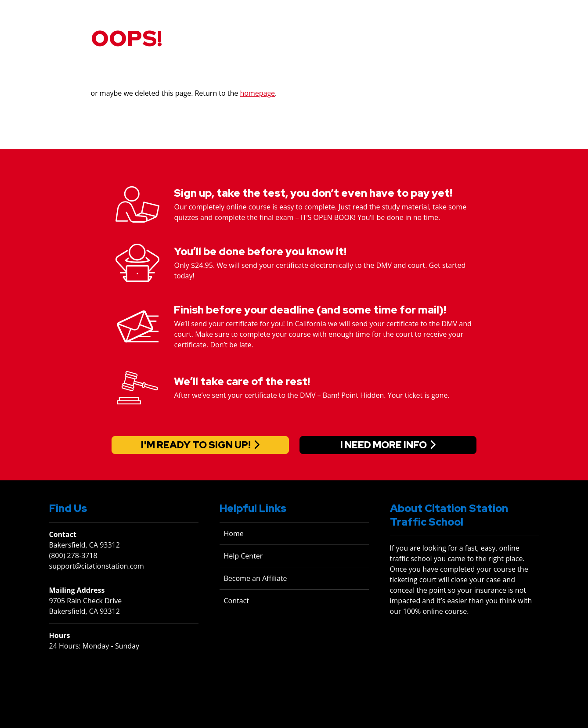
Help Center (243, 556)
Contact (236, 601)
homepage (258, 93)
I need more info (384, 445)
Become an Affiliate (256, 578)
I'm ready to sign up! (196, 445)
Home (234, 533)
